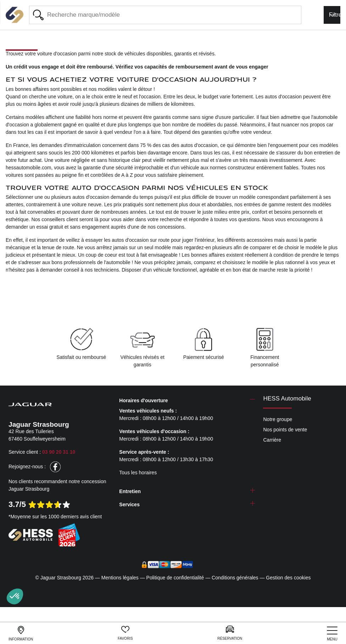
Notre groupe (278, 419)
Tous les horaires (138, 473)
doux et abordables (210, 204)
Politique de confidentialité (175, 578)
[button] (15, 596)
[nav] (332, 634)
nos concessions (166, 227)
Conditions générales (235, 578)
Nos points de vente (285, 430)
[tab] (187, 401)
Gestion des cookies (288, 578)
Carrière (272, 440)
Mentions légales (120, 578)
